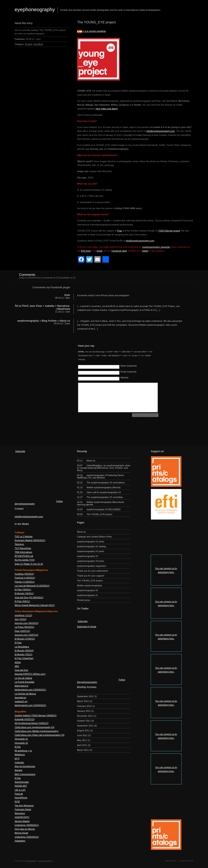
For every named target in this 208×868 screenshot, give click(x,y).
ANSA (18, 662)
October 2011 (84, 721)
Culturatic (19, 762)
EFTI (17, 759)
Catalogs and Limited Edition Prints (94, 537)
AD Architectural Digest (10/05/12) (31, 723)
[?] (57, 278)
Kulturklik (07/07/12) (25, 719)
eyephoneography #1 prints (90, 542)
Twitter (145, 251)
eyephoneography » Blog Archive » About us (44, 321)
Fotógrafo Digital (23, 809)
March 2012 (83, 701)
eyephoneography (35, 9)
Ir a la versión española (94, 31)
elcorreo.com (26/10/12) (27, 623)
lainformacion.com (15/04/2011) (30, 690)
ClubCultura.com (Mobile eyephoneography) (37, 731)
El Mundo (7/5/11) (23, 654)
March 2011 (83, 750)
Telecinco (19, 544)
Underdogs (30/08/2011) (27, 825)
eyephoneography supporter (156, 247)
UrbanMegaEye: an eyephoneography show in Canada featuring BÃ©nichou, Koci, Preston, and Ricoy (104, 468)
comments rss (49, 278)
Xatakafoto (20, 841)
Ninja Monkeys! (46, 861)
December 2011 (85, 716)
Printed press (84, 600)
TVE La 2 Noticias (24, 536)
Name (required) (129, 366)
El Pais (18, 643)
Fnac (120, 231)
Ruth (67, 295)
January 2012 (84, 711)
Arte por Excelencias (25, 766)
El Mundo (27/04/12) (25, 639)
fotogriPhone (21, 798)
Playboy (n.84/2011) (25, 582)
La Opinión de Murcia (25, 694)
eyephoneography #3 (87, 556)
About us (86, 461)
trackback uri (66, 278)
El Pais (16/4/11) (23, 590)
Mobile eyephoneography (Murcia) (99, 487)
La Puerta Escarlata (24, 682)
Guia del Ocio (21, 670)
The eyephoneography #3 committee (100, 497)
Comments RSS (186, 861)
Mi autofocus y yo (23, 751)
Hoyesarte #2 (21, 743)
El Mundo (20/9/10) (24, 651)
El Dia (18, 747)
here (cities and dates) (107, 109)
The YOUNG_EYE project (95, 514)
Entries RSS (171, 861)
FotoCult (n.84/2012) (25, 578)
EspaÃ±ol (38, 44)
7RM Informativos (23, 552)
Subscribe (20, 451)
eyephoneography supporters (92, 566)
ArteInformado (22, 782)
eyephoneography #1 (87, 595)
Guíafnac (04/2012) (24, 574)
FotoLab (19, 794)
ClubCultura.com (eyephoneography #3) (35, 727)
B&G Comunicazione (25, 774)
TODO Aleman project (169, 231)
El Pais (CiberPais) (24, 658)
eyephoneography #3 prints (90, 561)
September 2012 (85, 696)
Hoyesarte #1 (21, 739)
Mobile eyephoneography (90, 585)
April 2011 (82, 745)
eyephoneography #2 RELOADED (99, 509)
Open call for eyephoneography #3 (99, 492)
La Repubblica (22, 647)
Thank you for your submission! (93, 571)
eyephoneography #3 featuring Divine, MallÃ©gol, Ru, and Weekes (101, 476)
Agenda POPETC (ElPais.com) (30, 674)
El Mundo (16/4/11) (24, 593)
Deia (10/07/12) (22, 631)
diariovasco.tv (21, 686)
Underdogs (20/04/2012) (27, 837)
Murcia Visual (21, 833)
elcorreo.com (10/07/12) (27, 635)
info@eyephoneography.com (161, 131)
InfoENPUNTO (22, 817)
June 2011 (82, 735)
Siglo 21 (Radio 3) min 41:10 (29, 564)
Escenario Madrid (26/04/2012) (30, 540)
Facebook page (119, 251)
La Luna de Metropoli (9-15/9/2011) (32, 586)
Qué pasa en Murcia (25, 829)
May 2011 (82, 740)
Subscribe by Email (87, 627)
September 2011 (85, 726)
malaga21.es (21, 701)
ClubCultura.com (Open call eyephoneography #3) (40, 735)
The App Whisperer (24, 806)
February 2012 (84, 706)
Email (100, 251)
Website (125, 378)
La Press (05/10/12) (24, 627)
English (29, 44)
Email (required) (128, 372)
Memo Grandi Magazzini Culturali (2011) (35, 605)
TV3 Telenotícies (23, 548)
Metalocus (20, 754)
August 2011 (83, 730)
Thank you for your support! (91, 576)
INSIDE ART (21, 786)
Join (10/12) (21, 619)
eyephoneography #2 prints (90, 551)
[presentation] (109, 426)
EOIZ (17, 801)
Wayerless (20, 813)
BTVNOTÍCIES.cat (24, 556)
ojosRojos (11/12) (23, 615)
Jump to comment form (30, 278)
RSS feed (86, 251)
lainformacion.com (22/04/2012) (30, 705)
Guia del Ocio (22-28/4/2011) (29, 597)
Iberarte (18, 770)
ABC (17, 666)
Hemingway (31, 861)
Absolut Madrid (22, 821)
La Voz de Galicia (23, 678)
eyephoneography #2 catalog (91, 546)
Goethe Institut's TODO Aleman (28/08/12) (36, 715)
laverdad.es (20, 698)
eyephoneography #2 (87, 590)
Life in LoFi (20, 790)
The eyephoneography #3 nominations (101, 483)
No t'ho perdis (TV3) (25, 560)
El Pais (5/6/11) (22, 601)
